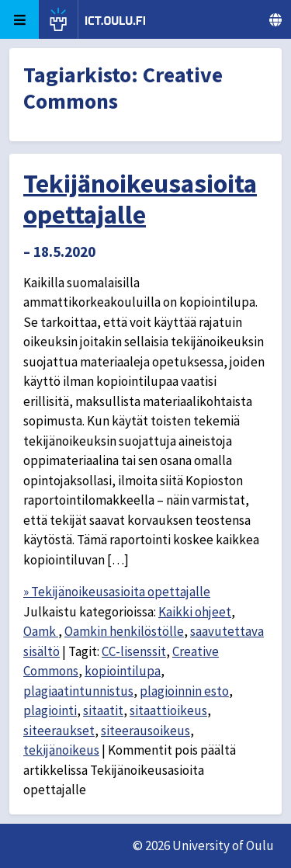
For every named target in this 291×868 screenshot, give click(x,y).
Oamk (41, 631)
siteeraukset (59, 731)
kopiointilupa (123, 671)
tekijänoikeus (61, 750)
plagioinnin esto (184, 691)
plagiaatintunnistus (78, 691)
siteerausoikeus (145, 731)
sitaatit (103, 710)
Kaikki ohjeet (195, 612)
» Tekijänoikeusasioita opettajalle (117, 592)
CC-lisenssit (134, 651)
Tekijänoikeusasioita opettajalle (140, 199)
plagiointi (50, 710)
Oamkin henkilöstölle (124, 631)
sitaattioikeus (168, 710)
